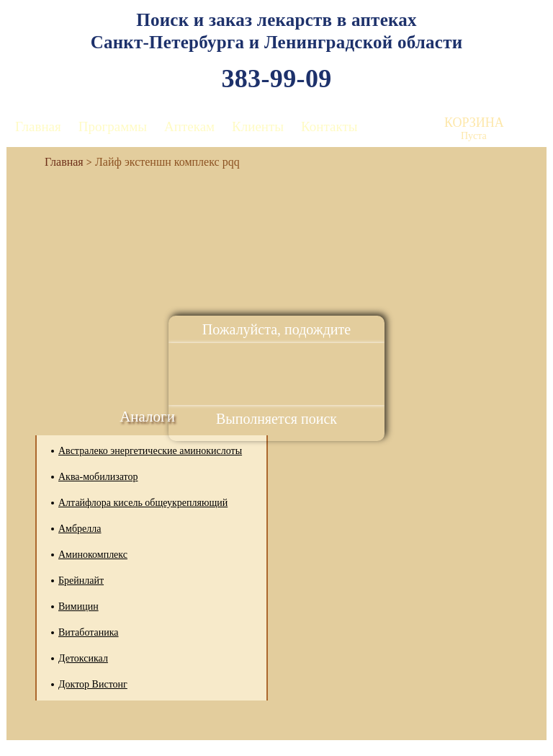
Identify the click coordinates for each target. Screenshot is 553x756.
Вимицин (78, 606)
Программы (113, 126)
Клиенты (258, 126)
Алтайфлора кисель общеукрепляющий (143, 503)
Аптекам (189, 126)
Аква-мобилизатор (98, 477)
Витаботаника (89, 632)
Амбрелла (80, 529)
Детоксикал (83, 658)
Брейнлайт (81, 581)
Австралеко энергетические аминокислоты (150, 451)
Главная (38, 126)
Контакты (329, 126)
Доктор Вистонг (93, 684)
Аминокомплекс (93, 555)
